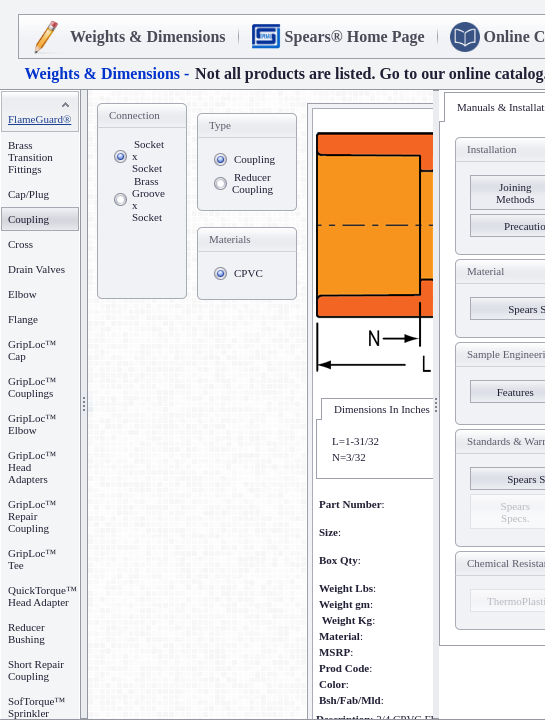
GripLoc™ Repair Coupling (32, 516)
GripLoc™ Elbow (32, 424)
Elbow (22, 294)
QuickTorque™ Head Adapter (42, 596)
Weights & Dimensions (148, 36)
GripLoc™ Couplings (32, 387)
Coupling (254, 159)
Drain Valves (36, 269)
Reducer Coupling (252, 183)
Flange (23, 319)
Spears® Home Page (355, 36)
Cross (20, 244)
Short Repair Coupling (36, 670)
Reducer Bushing (26, 633)
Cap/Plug (28, 194)
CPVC (248, 273)
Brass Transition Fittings (30, 157)
